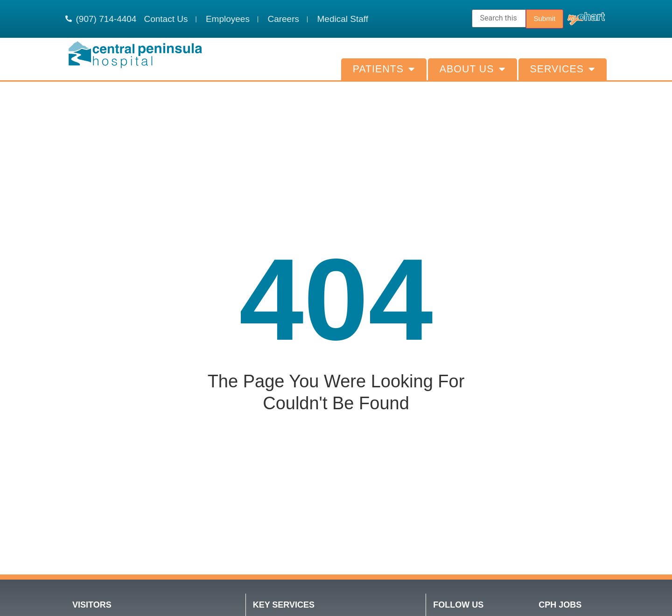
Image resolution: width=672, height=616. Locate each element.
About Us (472, 69)
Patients (384, 69)
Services (563, 69)
